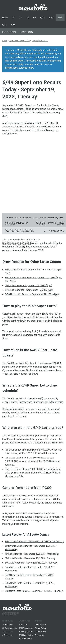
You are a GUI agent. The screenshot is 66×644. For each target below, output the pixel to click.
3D (21, 18)
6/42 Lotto (34, 127)
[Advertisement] (33, 174)
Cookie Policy (40, 632)
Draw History (27, 32)
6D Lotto (23, 127)
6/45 (51, 18)
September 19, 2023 (40, 41)
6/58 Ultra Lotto (53, 127)
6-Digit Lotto (7, 635)
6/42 (42, 18)
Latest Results (9, 32)
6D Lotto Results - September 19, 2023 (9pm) (28, 286)
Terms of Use (40, 625)
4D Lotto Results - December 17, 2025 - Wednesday (32, 554)
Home (5, 41)
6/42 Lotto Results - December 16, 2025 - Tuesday (31, 563)
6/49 (60, 18)
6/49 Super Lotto (26, 632)
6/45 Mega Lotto (26, 628)
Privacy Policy (40, 628)
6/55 (4, 25)
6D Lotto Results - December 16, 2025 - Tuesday (30, 558)
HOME (5, 18)
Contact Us (39, 635)
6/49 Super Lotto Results (20, 41)
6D (35, 18)
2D (14, 18)
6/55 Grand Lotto (26, 635)
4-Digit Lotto (7, 632)
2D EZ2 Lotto (47, 123)
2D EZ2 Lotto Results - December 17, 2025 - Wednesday (34, 542)
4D (28, 18)
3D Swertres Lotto (10, 628)
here (14, 134)
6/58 (13, 25)
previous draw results (14, 250)
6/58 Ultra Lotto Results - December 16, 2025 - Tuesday (34, 591)
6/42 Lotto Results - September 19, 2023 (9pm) (29, 290)
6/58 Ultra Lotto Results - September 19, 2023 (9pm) (32, 294)
